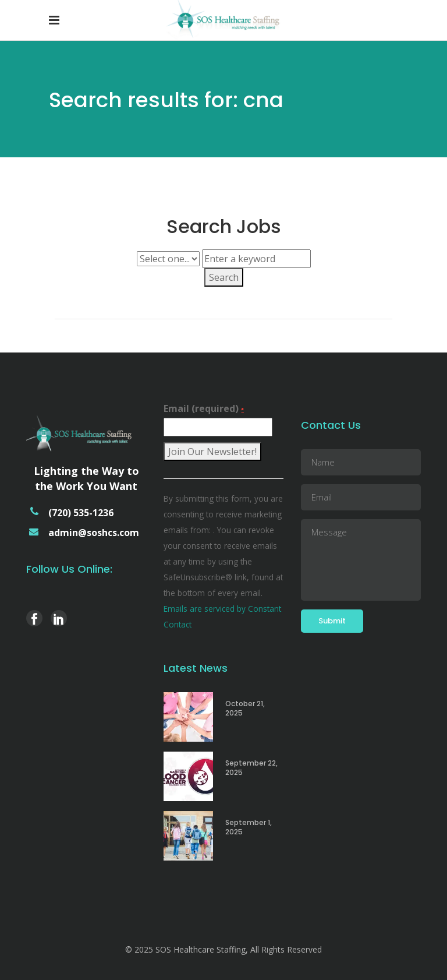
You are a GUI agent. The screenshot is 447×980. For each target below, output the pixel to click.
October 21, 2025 (245, 708)
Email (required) (204, 408)
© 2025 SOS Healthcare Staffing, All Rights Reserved (223, 949)
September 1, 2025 (249, 827)
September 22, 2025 (251, 768)
